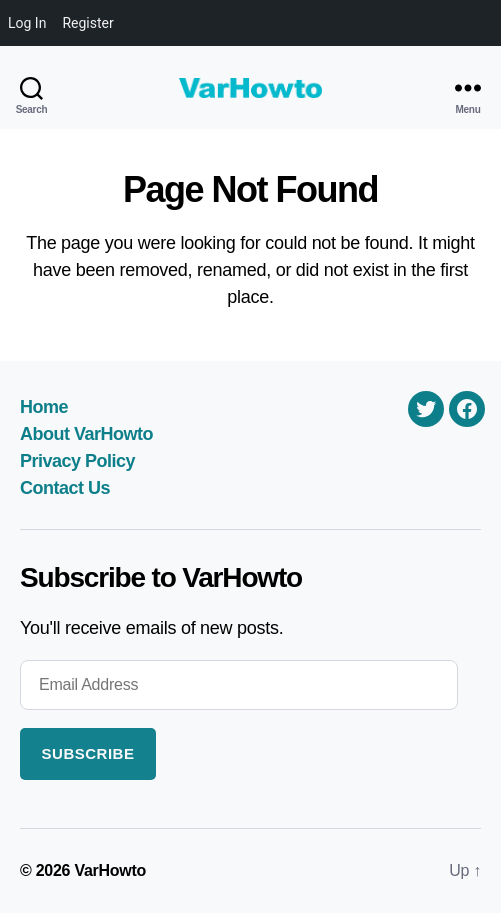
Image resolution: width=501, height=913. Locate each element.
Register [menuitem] (87, 23)
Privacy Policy (77, 461)
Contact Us (65, 488)
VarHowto (110, 870)
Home (44, 407)
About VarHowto (86, 434)
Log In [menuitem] (27, 23)
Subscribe (88, 753)
